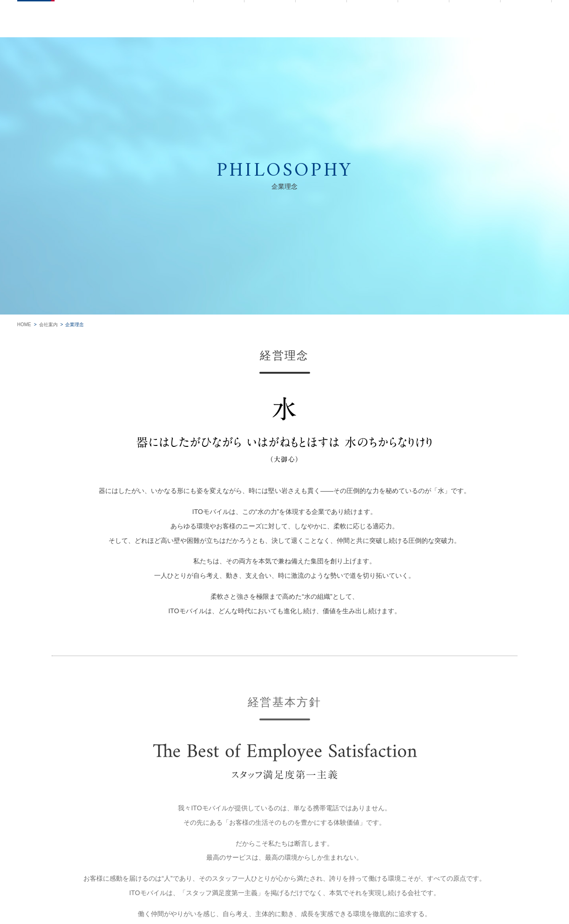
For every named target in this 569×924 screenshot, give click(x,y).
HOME (24, 325)
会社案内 (48, 325)
